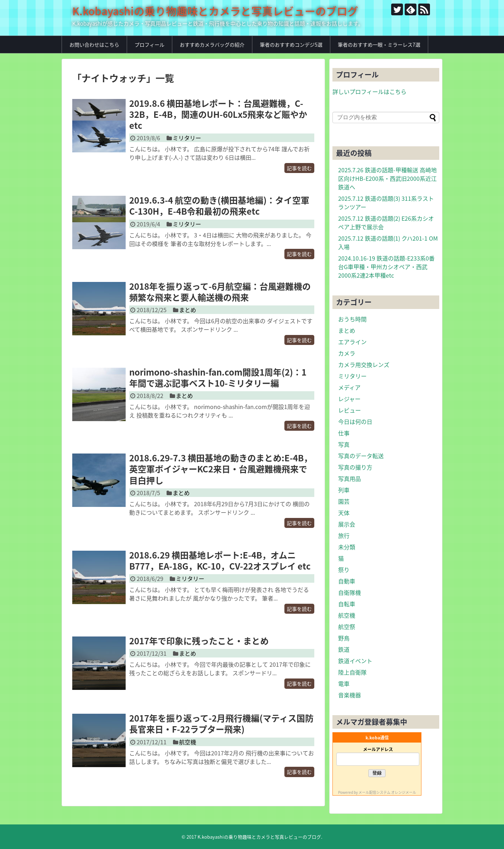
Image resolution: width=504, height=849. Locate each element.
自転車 (347, 604)
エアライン (352, 342)
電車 (344, 683)
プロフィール (149, 44)
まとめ (188, 310)
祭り (344, 570)
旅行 (344, 535)
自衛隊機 (350, 592)
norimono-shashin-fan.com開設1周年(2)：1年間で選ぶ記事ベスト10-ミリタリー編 (218, 378)
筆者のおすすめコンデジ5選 (291, 44)
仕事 (344, 433)
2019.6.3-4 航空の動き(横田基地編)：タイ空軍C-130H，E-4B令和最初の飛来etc (219, 206)
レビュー (350, 410)
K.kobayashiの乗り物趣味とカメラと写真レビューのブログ (215, 11)
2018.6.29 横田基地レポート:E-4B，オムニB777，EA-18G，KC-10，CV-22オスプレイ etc (220, 560)
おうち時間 (352, 319)
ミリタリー (187, 138)
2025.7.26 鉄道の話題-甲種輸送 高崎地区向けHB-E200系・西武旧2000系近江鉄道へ (387, 178)
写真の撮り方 (355, 467)
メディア (349, 387)
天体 (344, 513)
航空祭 (347, 627)
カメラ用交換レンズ (364, 365)
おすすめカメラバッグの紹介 (212, 44)
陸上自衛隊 (352, 672)
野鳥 (344, 638)
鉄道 (344, 649)
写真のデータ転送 (361, 456)
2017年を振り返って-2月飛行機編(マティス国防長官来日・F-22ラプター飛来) (221, 724)
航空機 (188, 742)
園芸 (344, 501)
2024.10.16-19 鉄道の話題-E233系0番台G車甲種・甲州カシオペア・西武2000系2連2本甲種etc (386, 267)
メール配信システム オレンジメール (387, 792)
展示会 (347, 524)
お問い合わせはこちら (94, 44)
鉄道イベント (355, 661)
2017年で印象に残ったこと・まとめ (199, 641)
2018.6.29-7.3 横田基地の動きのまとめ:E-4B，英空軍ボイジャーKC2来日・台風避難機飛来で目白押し (221, 469)
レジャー (349, 399)
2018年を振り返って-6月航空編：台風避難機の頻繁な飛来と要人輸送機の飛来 (220, 292)
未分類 (347, 547)
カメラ (347, 353)
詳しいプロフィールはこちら (369, 91)
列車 (344, 490)
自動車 (347, 581)
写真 (344, 444)
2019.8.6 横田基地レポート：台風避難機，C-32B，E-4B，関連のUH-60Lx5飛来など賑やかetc (218, 114)
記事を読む (299, 168)
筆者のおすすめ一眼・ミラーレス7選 (379, 44)
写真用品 (350, 478)
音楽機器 (350, 695)
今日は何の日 (355, 421)
